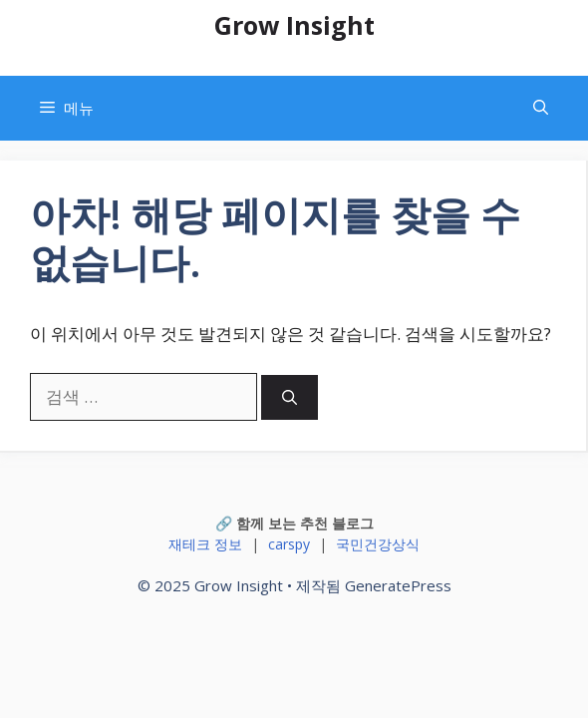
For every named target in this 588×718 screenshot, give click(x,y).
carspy (289, 544)
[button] (541, 108)
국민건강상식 (378, 544)
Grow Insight (294, 25)
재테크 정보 (205, 544)
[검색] (290, 397)
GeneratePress (398, 585)
